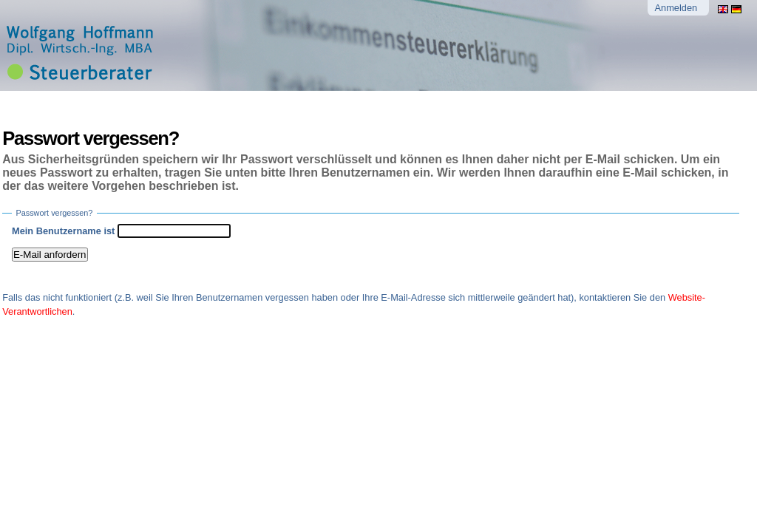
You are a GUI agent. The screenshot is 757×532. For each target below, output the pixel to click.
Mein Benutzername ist (63, 231)
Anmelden (676, 8)
